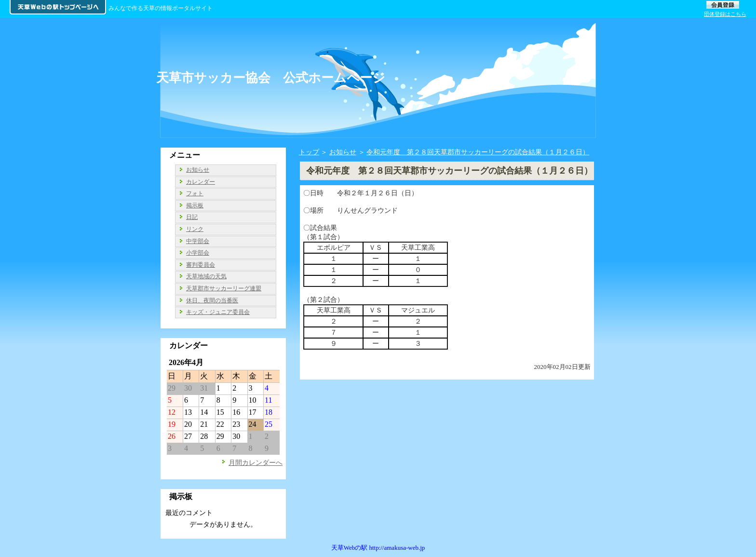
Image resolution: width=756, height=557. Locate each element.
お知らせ (343, 152)
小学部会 (198, 253)
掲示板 (195, 205)
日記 (192, 217)
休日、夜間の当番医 (212, 300)
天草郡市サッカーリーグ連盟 (224, 288)
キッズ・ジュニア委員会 (218, 312)
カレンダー (201, 182)
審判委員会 (201, 265)
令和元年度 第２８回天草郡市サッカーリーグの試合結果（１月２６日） (478, 152)
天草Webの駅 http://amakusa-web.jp (378, 548)
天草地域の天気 (206, 276)
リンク (195, 229)
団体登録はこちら (725, 14)
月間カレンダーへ (256, 462)
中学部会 (198, 241)
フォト (195, 193)
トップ (309, 152)
